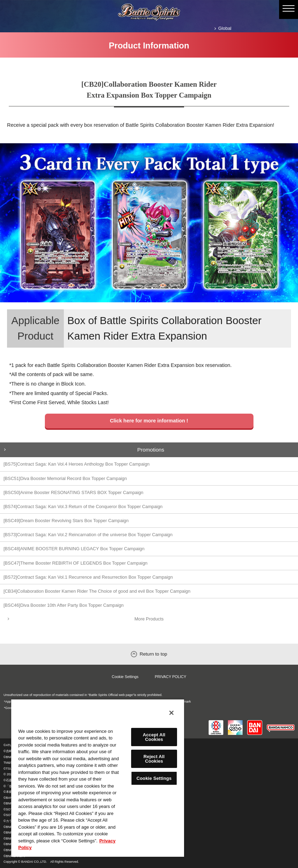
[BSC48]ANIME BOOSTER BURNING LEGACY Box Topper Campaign (74, 549)
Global (225, 28)
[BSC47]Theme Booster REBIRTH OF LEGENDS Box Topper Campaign (76, 563)
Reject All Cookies (154, 759)
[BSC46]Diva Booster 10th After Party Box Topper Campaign (64, 605)
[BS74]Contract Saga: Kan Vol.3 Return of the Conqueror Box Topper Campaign (83, 507)
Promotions (151, 450)
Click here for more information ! (149, 421)
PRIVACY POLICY (171, 677)
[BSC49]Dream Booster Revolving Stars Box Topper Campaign (66, 521)
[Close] (171, 713)
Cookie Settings (125, 677)
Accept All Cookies (154, 737)
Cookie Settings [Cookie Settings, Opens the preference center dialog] (154, 778)
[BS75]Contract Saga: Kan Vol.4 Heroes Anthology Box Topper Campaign (77, 464)
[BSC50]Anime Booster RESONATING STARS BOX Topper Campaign (73, 492)
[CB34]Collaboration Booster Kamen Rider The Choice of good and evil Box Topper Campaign (97, 591)
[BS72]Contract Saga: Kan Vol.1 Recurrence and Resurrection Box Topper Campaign (88, 577)
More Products (149, 619)
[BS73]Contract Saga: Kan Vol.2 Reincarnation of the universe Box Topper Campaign (88, 535)
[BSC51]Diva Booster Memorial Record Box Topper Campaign (65, 478)
